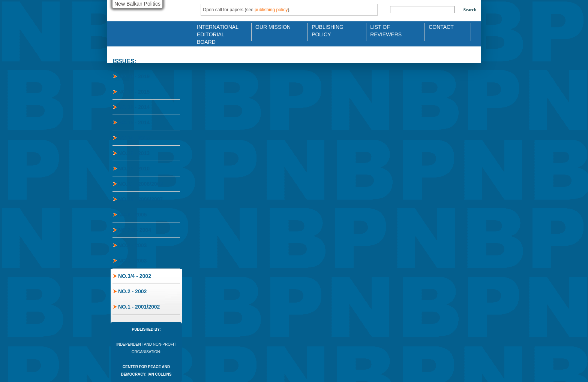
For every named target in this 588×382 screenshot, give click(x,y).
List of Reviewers (386, 30)
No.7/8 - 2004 (135, 230)
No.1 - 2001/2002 (139, 307)
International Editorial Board (216, 30)
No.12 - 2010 (134, 169)
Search (470, 10)
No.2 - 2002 (132, 291)
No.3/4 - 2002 (135, 276)
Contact (441, 27)
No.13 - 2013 (134, 153)
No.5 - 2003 (132, 261)
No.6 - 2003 (132, 245)
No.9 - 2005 (132, 215)
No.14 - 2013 (134, 138)
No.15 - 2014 (134, 122)
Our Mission (273, 27)
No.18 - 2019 (134, 76)
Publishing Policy (328, 30)
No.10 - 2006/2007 (140, 199)
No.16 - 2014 (134, 107)
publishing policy (271, 10)
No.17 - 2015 (134, 92)
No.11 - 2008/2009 (140, 184)
